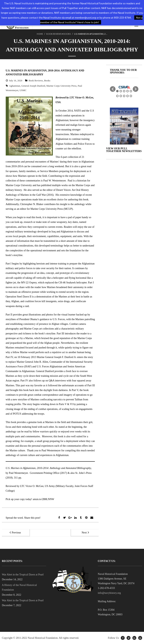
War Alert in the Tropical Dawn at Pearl (23, 575)
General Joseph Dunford (33, 86)
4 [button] (127, 91)
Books (67, 34)
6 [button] (117, 96)
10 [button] (131, 96)
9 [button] (127, 96)
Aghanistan (15, 86)
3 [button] (124, 91)
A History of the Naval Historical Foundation (19, 587)
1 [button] (117, 91)
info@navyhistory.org (109, 593)
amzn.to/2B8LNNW (43, 499)
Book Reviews (54, 34)
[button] (113, 89)
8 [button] (124, 96)
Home (40, 34)
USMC (23, 90)
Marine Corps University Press (61, 86)
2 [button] (121, 91)
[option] (124, 87)
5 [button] (131, 91)
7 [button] (121, 96)
